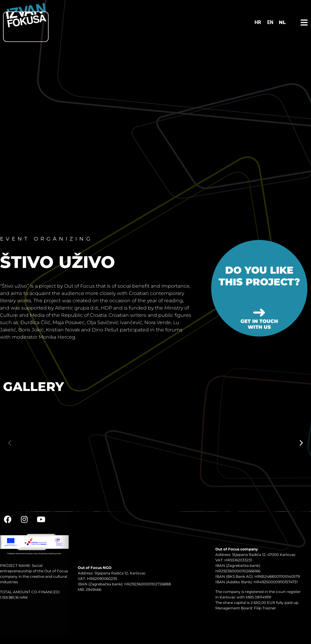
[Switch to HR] (258, 22)
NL (282, 22)
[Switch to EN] (270, 22)
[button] (10, 443)
